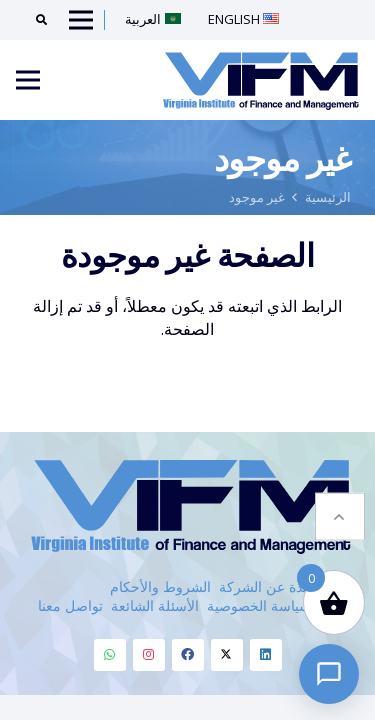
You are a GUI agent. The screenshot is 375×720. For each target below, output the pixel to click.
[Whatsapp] (110, 655)
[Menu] (28, 80)
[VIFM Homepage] (261, 80)
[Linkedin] (266, 655)
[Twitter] (227, 655)
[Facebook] (188, 655)
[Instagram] (149, 655)
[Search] (34, 20)
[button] (340, 516)
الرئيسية (328, 197)
